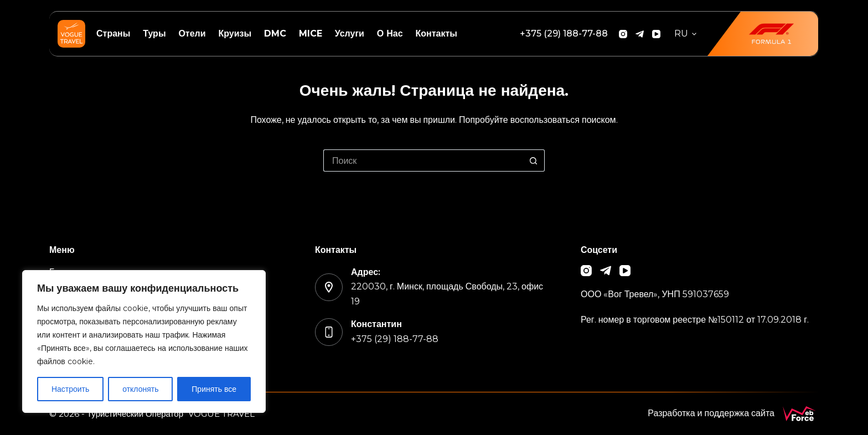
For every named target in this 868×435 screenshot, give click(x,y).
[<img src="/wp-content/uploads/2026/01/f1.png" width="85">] (763, 34)
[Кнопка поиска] (534, 160)
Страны (113, 33)
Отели (192, 33)
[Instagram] (623, 34)
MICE (311, 33)
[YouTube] (656, 34)
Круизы (235, 33)
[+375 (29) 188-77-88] (564, 34)
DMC (275, 33)
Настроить (70, 389)
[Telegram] (640, 34)
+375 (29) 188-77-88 (395, 339)
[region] (144, 341)
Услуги (350, 33)
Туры (154, 33)
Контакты (436, 33)
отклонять (140, 389)
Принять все (214, 389)
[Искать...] (423, 160)
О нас (390, 33)
